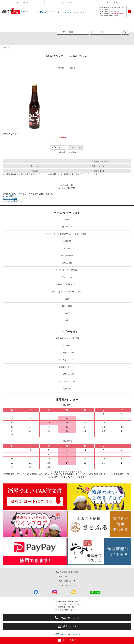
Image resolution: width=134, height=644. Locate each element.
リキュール (67, 277)
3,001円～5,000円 (67, 367)
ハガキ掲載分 (9, 196)
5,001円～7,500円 (67, 374)
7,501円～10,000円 (67, 381)
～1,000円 (67, 345)
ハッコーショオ (72, 12)
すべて (35, 161)
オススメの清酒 (10, 199)
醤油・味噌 (67, 306)
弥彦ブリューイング (30, 12)
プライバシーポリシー (67, 585)
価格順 (73, 68)
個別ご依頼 (67, 263)
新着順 (61, 68)
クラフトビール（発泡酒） (67, 270)
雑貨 (67, 299)
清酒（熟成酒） (67, 256)
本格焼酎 (35, 171)
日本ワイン (35, 166)
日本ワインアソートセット (52, 12)
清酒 (67, 219)
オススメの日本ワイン (13, 201)
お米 (67, 313)
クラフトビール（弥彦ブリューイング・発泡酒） (67, 234)
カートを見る (67, 640)
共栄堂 (83, 12)
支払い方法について (67, 576)
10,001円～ (67, 389)
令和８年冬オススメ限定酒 (67, 338)
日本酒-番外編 (99, 171)
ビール (67, 248)
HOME (6, 48)
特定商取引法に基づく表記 (67, 572)
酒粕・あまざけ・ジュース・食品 (67, 292)
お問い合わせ (67, 626)
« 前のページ (58, 147)
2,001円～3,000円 (67, 360)
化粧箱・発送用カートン (67, 284)
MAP (76, 601)
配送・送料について (67, 581)
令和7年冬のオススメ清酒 (99, 161)
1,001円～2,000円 (67, 353)
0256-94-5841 (67, 618)
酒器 (67, 320)
